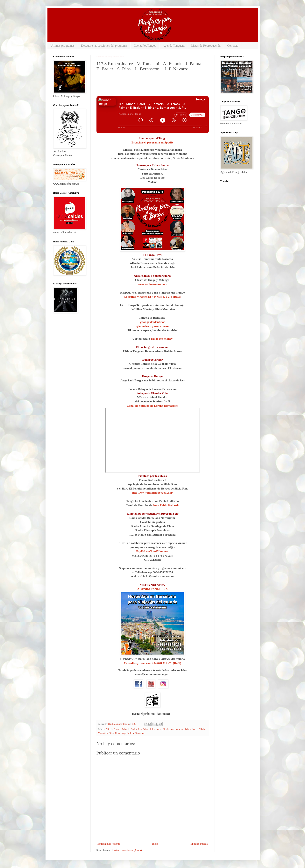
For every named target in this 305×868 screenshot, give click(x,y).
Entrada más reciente (109, 844)
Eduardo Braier (129, 729)
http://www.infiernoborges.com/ (153, 493)
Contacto (233, 46)
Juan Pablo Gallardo (166, 505)
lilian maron (156, 729)
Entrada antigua (199, 844)
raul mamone (177, 729)
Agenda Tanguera (174, 46)
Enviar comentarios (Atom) (127, 850)
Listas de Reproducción (206, 46)
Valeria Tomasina (136, 733)
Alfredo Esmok (113, 729)
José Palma (144, 729)
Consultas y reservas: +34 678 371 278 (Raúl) (153, 297)
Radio (166, 729)
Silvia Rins (114, 733)
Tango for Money (162, 339)
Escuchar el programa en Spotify (152, 142)
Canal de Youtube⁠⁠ (138, 406)
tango (124, 733)
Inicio (155, 844)
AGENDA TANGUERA (152, 589)
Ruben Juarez (191, 729)
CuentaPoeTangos (145, 46)
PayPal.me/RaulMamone (152, 551)
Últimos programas (63, 46)
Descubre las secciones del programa (104, 46)
